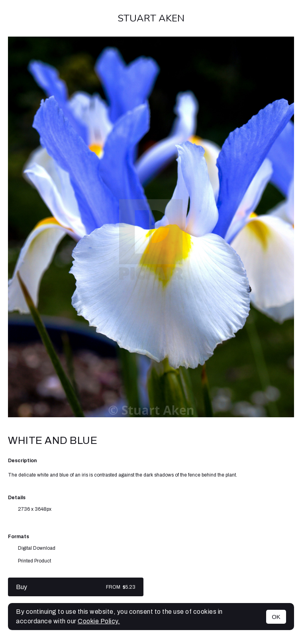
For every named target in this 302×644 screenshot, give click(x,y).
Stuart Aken (151, 18)
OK (276, 617)
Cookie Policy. (99, 621)
